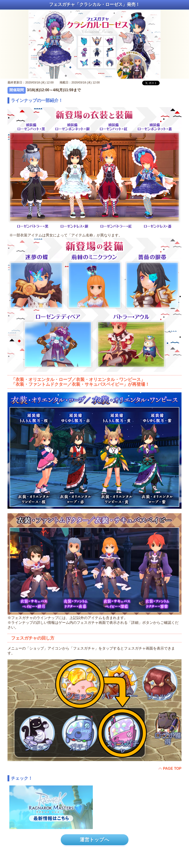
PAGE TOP (172, 768)
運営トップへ (95, 840)
